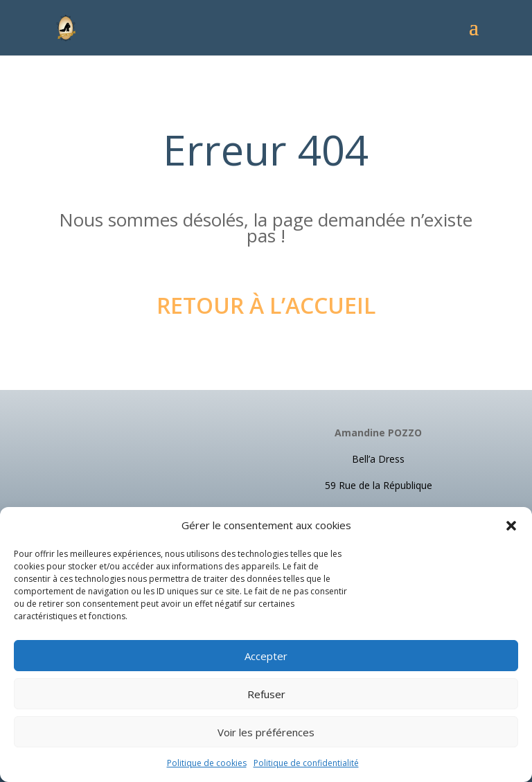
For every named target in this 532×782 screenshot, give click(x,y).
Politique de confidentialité (306, 763)
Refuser (266, 694)
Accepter (266, 656)
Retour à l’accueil (266, 305)
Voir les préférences (266, 732)
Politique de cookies (207, 763)
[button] (511, 526)
